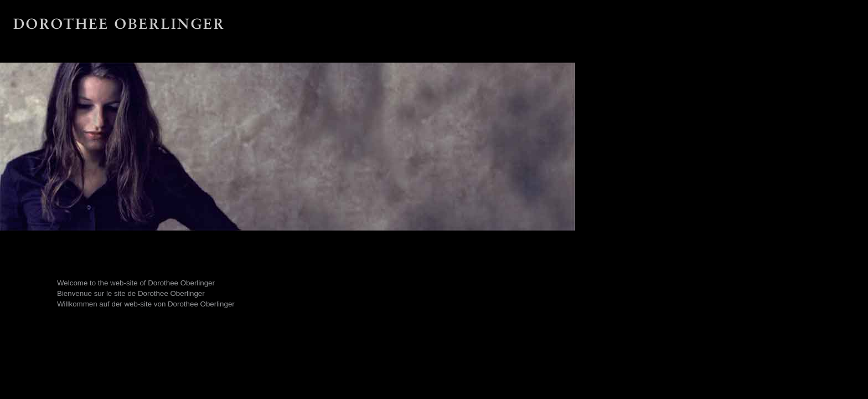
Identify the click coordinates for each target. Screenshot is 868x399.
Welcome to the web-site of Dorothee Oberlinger (136, 283)
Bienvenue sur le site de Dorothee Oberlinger (131, 293)
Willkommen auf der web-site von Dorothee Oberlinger (146, 304)
